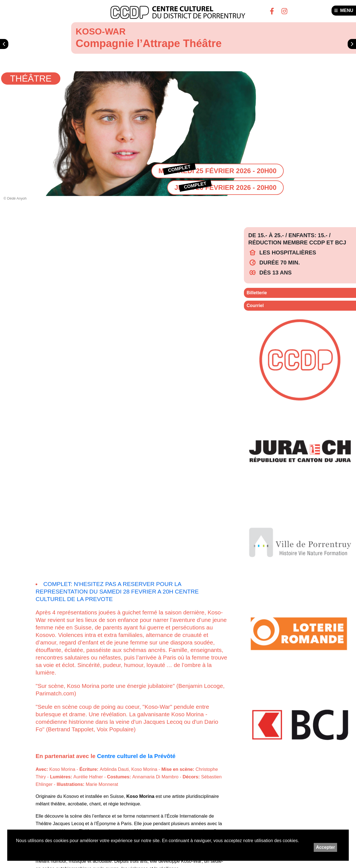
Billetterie (257, 293)
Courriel (255, 306)
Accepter (325, 847)
